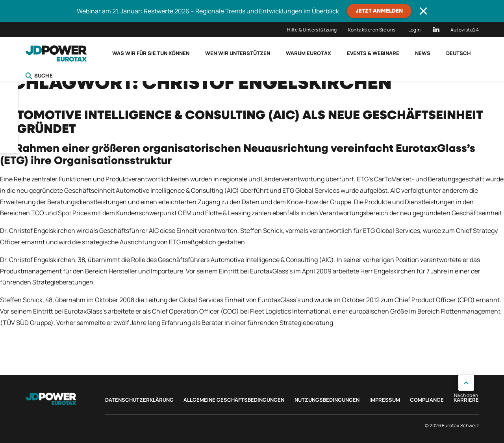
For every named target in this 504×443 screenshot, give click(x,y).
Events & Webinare (373, 53)
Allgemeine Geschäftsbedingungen (234, 400)
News (423, 53)
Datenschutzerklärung (139, 400)
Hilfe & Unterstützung (312, 30)
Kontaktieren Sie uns (372, 30)
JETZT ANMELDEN (379, 11)
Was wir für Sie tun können (151, 53)
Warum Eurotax (309, 53)
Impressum (385, 400)
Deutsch (459, 53)
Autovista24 (465, 30)
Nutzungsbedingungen (327, 400)
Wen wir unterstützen (238, 53)
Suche (39, 76)
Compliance (427, 400)
